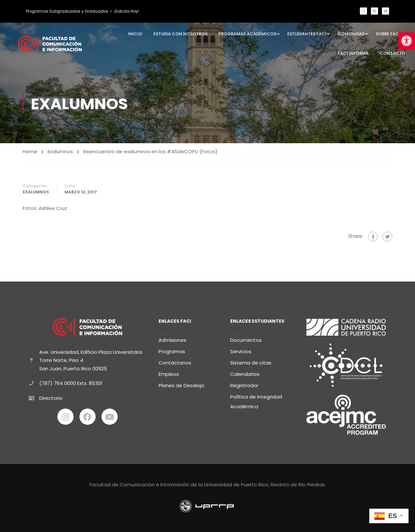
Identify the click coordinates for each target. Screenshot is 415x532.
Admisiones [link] (172, 339)
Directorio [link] (51, 397)
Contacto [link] (392, 53)
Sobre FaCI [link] (388, 34)
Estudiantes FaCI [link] (307, 34)
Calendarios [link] (245, 373)
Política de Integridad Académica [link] (256, 400)
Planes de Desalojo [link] (181, 384)
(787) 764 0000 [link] (58, 382)
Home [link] (30, 151)
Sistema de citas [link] (251, 361)
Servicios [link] (241, 350)
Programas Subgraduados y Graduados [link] (67, 11)
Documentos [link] (246, 339)
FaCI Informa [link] (353, 53)
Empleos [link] (169, 373)
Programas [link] (172, 350)
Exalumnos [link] (60, 151)
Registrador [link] (244, 384)
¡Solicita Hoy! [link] (126, 11)
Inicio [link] (135, 34)
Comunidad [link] (351, 34)
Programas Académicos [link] (247, 34)
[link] (407, 41)
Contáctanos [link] (175, 361)
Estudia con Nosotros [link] (180, 34)
